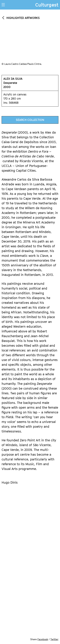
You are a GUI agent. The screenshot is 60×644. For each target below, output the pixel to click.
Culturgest (47, 5)
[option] (30, 46)
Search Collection (30, 120)
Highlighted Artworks (23, 18)
